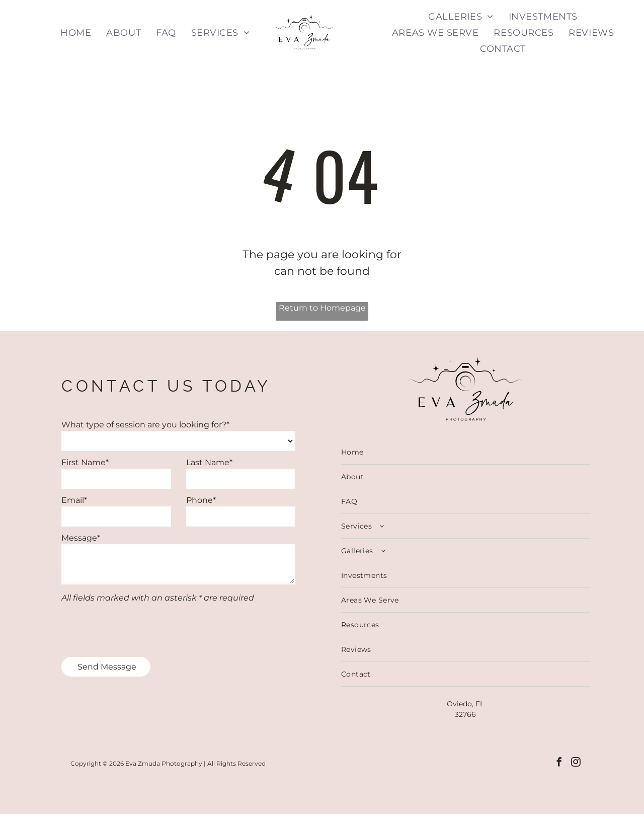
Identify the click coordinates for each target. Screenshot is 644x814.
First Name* (85, 462)
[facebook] (558, 764)
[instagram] (576, 764)
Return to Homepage (322, 308)
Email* (74, 500)
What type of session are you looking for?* (145, 425)
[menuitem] (76, 32)
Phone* (201, 500)
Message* (81, 538)
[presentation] (138, 627)
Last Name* (209, 462)
